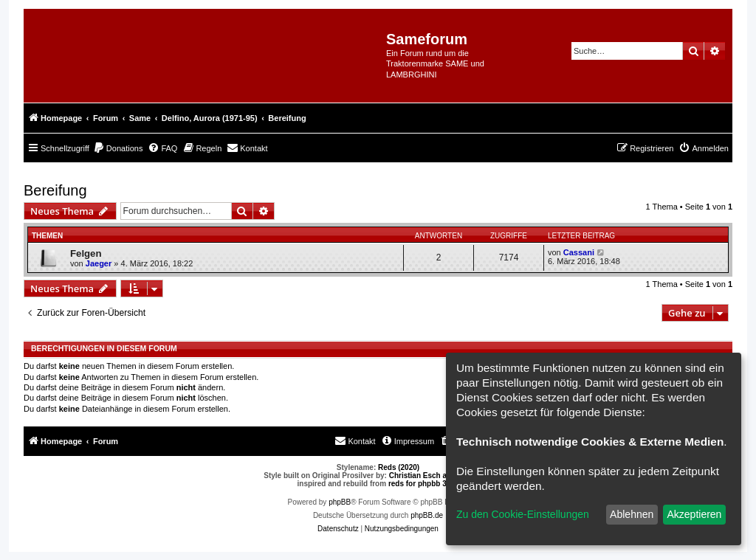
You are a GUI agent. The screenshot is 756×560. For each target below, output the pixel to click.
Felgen (86, 253)
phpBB (340, 502)
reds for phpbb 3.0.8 (424, 484)
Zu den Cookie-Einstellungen (523, 514)
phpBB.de (427, 515)
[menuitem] (118, 148)
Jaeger (99, 263)
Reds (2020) (399, 467)
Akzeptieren (694, 514)
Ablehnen (632, 514)
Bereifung (55, 190)
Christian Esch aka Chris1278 (441, 476)
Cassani (579, 252)
